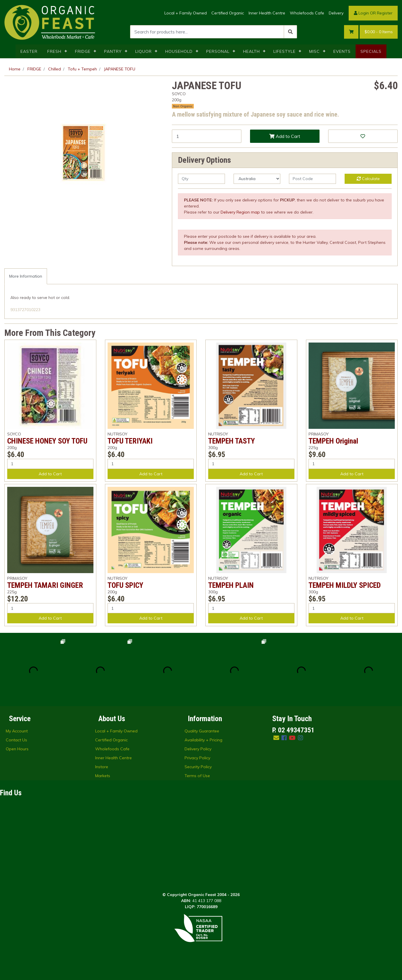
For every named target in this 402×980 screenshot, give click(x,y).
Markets (103, 776)
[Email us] (276, 738)
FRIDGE (83, 51)
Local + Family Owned (186, 13)
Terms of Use (197, 776)
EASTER (29, 51)
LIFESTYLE (284, 51)
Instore (102, 767)
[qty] (201, 179)
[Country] (257, 179)
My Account (17, 731)
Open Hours (17, 749)
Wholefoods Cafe (307, 13)
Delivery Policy (198, 749)
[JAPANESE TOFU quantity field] (207, 136)
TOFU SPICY (125, 585)
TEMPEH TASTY (232, 441)
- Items (379, 32)
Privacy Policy (197, 758)
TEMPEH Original (333, 441)
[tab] (26, 276)
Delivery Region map (240, 212)
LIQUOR (143, 51)
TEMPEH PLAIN (231, 585)
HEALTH (251, 51)
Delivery (336, 13)
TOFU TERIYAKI (130, 441)
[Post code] (312, 179)
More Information (26, 276)
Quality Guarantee (202, 731)
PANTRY (113, 51)
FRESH (54, 51)
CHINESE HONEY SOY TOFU (47, 441)
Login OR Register (373, 13)
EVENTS (342, 51)
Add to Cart (285, 136)
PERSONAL (218, 51)
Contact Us (16, 740)
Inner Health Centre (267, 13)
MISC (314, 51)
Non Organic (183, 106)
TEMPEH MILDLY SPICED (345, 585)
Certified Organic (228, 13)
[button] (363, 136)
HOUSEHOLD (179, 51)
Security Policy (198, 767)
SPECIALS (371, 51)
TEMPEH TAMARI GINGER (45, 585)
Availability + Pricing (203, 740)
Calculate (368, 179)
